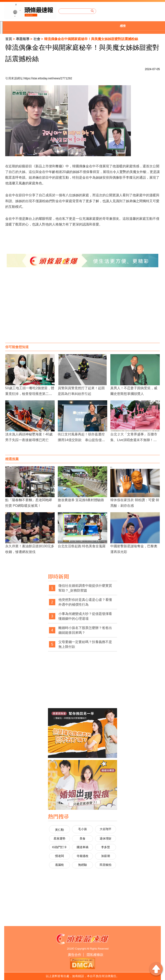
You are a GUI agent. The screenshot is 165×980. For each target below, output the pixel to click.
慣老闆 (59, 856)
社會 (37, 39)
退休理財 (106, 839)
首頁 (9, 39)
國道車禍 (82, 847)
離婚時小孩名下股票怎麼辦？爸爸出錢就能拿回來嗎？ (85, 630)
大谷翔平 (106, 829)
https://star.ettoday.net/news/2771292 (48, 78)
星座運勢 (59, 839)
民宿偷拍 (106, 865)
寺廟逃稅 (82, 856)
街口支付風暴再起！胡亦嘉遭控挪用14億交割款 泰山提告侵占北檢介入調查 (81, 440)
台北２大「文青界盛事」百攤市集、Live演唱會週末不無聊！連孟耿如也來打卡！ (134, 440)
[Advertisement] (83, 309)
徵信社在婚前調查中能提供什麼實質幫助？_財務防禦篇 (85, 588)
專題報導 (23, 39)
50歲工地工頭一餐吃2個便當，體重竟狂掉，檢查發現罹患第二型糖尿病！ (30, 394)
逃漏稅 (59, 865)
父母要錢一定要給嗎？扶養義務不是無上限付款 (85, 644)
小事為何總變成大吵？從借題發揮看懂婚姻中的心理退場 (85, 616)
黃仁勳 (59, 830)
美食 (82, 839)
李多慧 (106, 847)
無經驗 (82, 865)
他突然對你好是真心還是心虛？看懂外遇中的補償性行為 (85, 602)
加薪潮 (106, 856)
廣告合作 (75, 955)
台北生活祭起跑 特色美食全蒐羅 (82, 546)
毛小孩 (82, 829)
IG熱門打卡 (60, 847)
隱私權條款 (95, 955)
